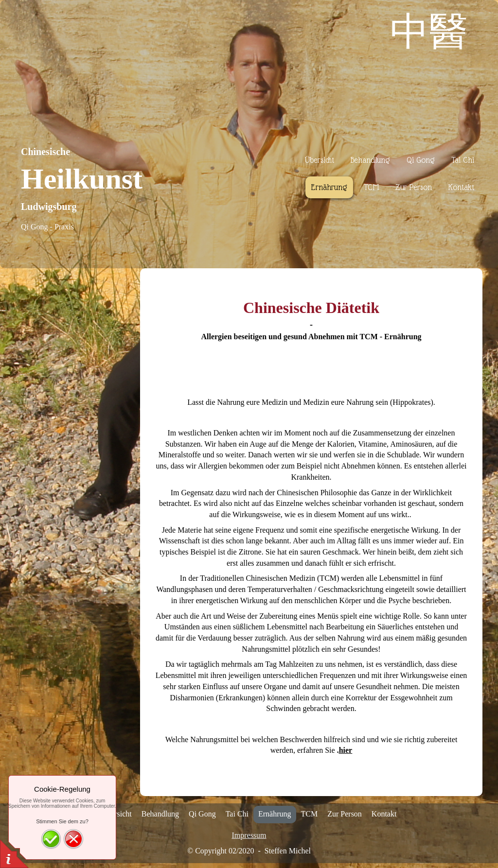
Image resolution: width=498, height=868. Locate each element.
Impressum (249, 835)
